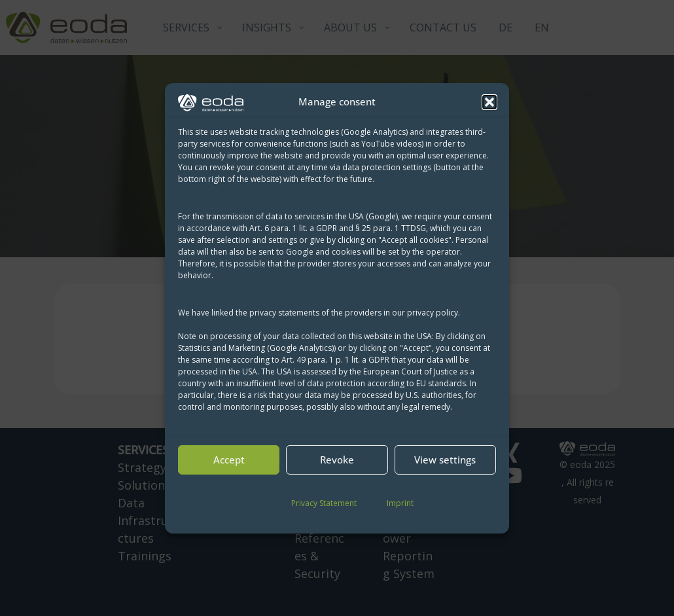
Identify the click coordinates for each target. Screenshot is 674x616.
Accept (229, 460)
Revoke (337, 460)
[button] (489, 102)
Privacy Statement (324, 503)
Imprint (400, 503)
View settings (445, 460)
